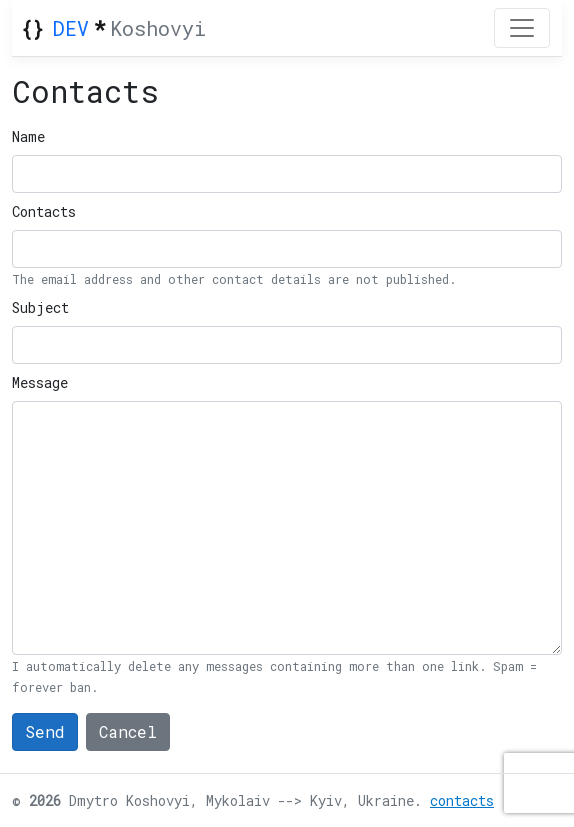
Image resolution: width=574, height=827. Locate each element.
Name (28, 136)
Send (45, 731)
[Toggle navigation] (522, 28)
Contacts (44, 211)
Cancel (128, 731)
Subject (40, 307)
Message (40, 382)
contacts (462, 800)
